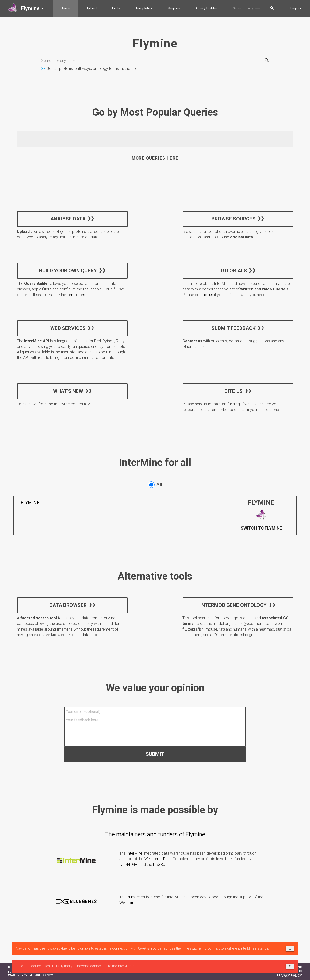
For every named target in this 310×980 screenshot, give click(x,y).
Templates (144, 8)
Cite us (233, 391)
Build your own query (68, 271)
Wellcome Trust (158, 859)
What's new (68, 391)
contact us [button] (204, 295)
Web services (68, 328)
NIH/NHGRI (129, 864)
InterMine (135, 853)
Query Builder (207, 8)
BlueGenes (136, 897)
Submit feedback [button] (233, 328)
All (155, 485)
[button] (26, 8)
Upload (91, 8)
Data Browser (68, 605)
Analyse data (68, 219)
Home (65, 8)
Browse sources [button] (233, 219)
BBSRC (159, 864)
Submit (155, 754)
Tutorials (233, 271)
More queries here (155, 158)
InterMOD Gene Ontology (233, 605)
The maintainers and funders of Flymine (155, 834)
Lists (116, 8)
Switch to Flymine (261, 528)
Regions (174, 8)
